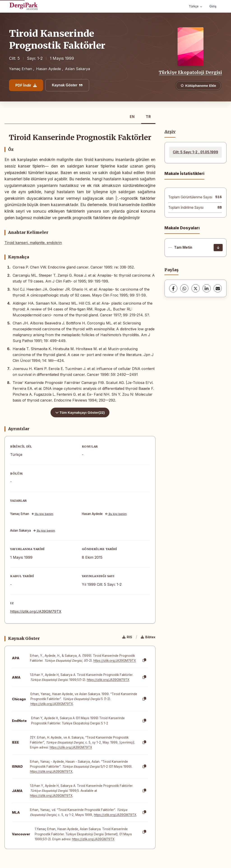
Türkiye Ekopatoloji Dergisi (190, 72)
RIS (127, 637)
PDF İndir (26, 85)
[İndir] (218, 248)
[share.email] (218, 288)
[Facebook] (173, 288)
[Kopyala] (144, 660)
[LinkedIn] (207, 288)
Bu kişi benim (43, 514)
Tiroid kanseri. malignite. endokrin (33, 243)
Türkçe (195, 6)
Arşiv (170, 132)
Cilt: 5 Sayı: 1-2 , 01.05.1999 (195, 152)
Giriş (213, 6)
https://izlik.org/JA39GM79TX (36, 611)
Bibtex (148, 637)
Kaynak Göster (67, 85)
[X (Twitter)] (196, 288)
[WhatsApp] (184, 288)
